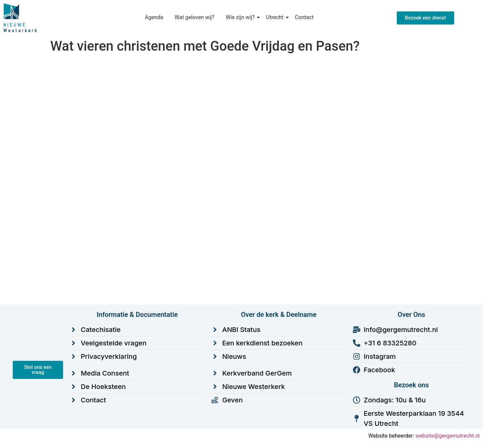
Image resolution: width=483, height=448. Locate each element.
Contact (304, 17)
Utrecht (276, 17)
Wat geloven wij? (195, 17)
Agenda (154, 17)
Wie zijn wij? (241, 17)
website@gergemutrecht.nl (448, 436)
